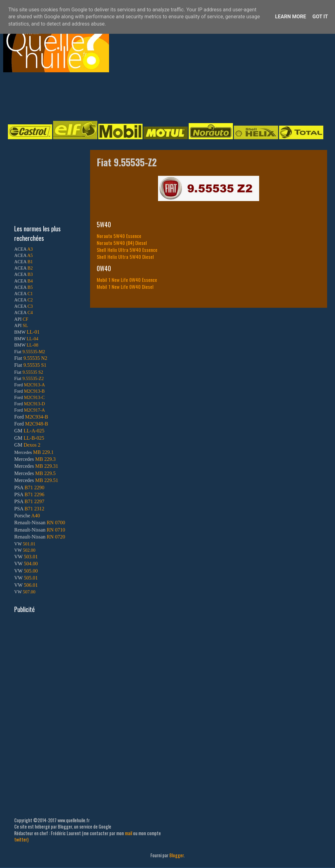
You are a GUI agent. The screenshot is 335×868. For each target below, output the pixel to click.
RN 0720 (56, 537)
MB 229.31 (47, 466)
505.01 (31, 578)
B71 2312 (34, 509)
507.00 (29, 592)
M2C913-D (34, 404)
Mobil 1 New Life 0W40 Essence (127, 280)
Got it (320, 17)
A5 (30, 255)
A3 (30, 249)
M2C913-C (34, 397)
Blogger (177, 855)
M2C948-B (37, 424)
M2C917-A (34, 410)
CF (26, 319)
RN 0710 (56, 530)
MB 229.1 (43, 452)
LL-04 (32, 339)
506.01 (31, 585)
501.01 (29, 544)
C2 (30, 300)
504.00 (31, 564)
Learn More (290, 17)
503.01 (31, 557)
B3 (30, 274)
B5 (30, 287)
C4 (30, 312)
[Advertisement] (161, 96)
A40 (36, 516)
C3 (30, 306)
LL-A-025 (34, 431)
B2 (30, 268)
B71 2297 (34, 501)
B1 (30, 262)
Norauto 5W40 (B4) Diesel (122, 243)
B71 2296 (34, 494)
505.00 (31, 571)
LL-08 (32, 345)
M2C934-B (37, 417)
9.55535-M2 (34, 352)
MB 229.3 (45, 459)
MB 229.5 (45, 473)
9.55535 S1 (35, 365)
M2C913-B (34, 391)
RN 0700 (56, 523)
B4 (30, 281)
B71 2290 (34, 488)
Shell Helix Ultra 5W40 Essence (127, 250)
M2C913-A (34, 385)
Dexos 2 (32, 445)
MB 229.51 (47, 480)
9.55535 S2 (33, 372)
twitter (21, 839)
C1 (30, 294)
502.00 (29, 550)
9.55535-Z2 (33, 378)
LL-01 (33, 332)
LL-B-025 (34, 438)
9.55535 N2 (35, 358)
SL (25, 325)
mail (128, 833)
